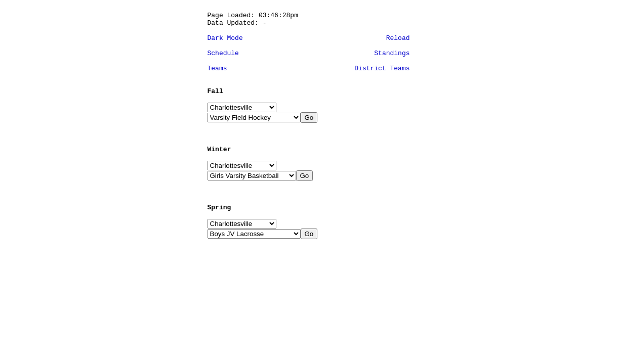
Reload (398, 38)
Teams (217, 69)
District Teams (382, 69)
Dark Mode (225, 38)
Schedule (223, 53)
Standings (392, 53)
